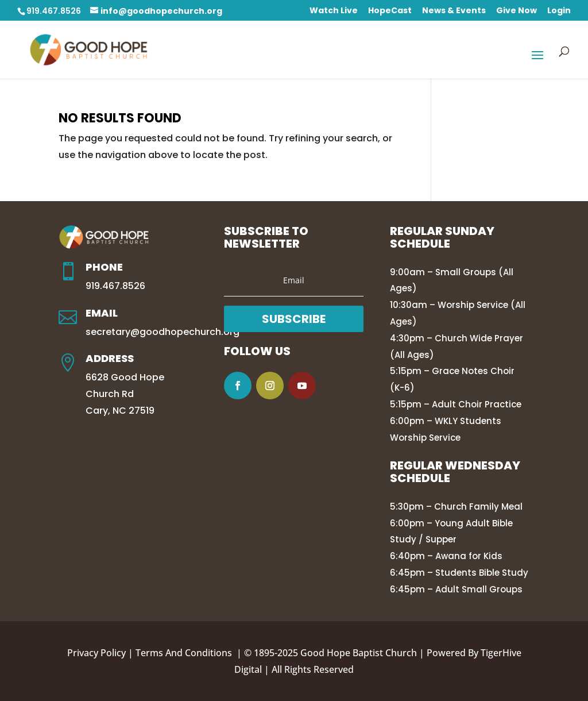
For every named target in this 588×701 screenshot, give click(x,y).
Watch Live (334, 11)
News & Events (454, 11)
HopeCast (390, 11)
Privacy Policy (96, 653)
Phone (104, 267)
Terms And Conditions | (190, 653)
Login (559, 11)
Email (102, 313)
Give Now (517, 11)
